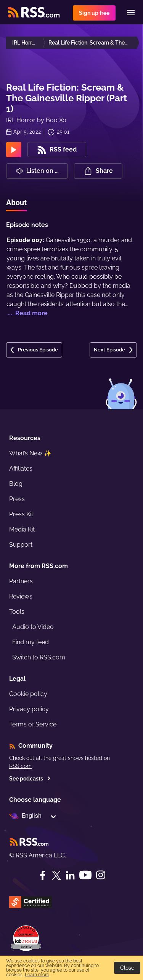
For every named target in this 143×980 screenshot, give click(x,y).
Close (127, 968)
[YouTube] (85, 875)
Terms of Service (33, 724)
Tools (17, 612)
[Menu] (131, 13)
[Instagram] (101, 875)
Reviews (21, 596)
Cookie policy (28, 694)
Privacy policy (29, 709)
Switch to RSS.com (39, 657)
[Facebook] (43, 875)
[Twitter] (56, 875)
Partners (21, 581)
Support (21, 545)
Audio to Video (33, 627)
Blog (16, 484)
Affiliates (21, 468)
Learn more (37, 975)
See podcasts (30, 779)
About (16, 203)
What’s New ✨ (30, 453)
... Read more (27, 313)
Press (17, 499)
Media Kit (22, 529)
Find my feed (31, 642)
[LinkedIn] (70, 875)
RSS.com (20, 766)
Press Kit (21, 514)
